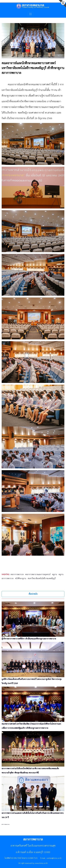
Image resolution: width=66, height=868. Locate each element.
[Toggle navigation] (31, 14)
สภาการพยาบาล (6, 824)
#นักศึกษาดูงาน (21, 578)
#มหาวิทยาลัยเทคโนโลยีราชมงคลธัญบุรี (42, 578)
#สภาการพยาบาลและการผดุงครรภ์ (38, 575)
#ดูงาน (55, 575)
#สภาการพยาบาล (17, 575)
